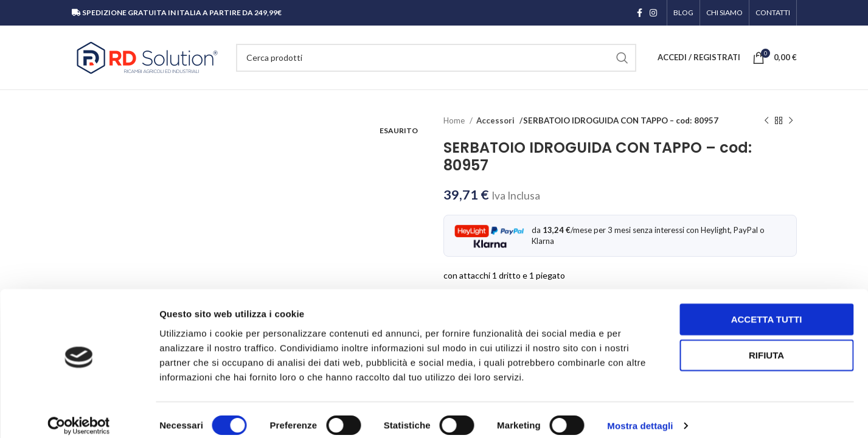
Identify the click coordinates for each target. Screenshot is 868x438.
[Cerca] (436, 58)
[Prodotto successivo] (791, 121)
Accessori (495, 120)
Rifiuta (766, 343)
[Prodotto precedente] (766, 121)
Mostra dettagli (640, 414)
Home (455, 120)
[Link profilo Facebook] (640, 13)
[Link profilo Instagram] (653, 13)
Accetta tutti (767, 307)
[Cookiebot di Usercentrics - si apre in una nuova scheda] (79, 414)
